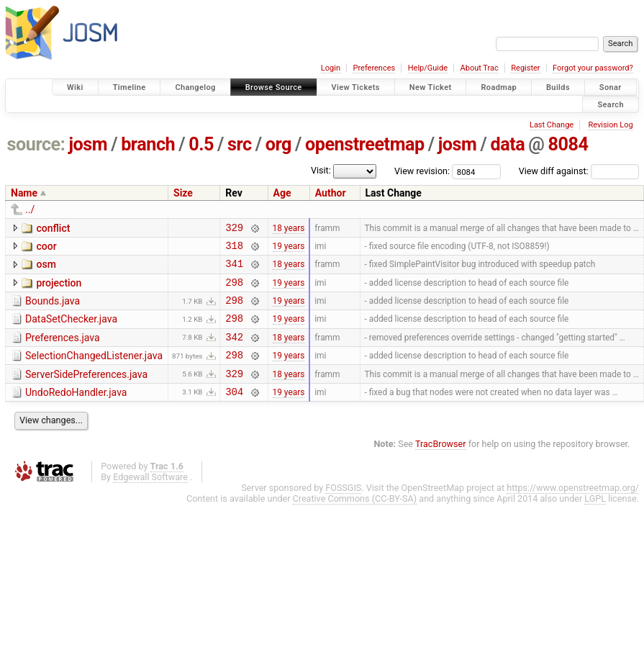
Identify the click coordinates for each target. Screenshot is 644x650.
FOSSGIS (343, 509)
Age (282, 193)
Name (24, 193)
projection (59, 289)
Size (183, 193)
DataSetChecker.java (71, 330)
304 (234, 413)
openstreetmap (365, 144)
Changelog (195, 87)
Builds (558, 87)
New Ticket (431, 87)
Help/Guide (428, 68)
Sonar (611, 87)
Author (331, 193)
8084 (568, 144)
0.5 (201, 144)
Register (525, 68)
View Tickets (356, 87)
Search (611, 104)
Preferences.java (63, 351)
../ (30, 209)
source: (36, 144)
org (278, 144)
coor (46, 248)
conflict (53, 228)
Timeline (130, 87)
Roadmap (499, 87)
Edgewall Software (150, 498)
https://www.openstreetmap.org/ (573, 509)
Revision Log (610, 125)
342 (234, 352)
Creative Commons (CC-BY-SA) (355, 520)
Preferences (374, 68)
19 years (289, 249)
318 (234, 249)
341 (234, 270)
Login (331, 68)
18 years (289, 229)
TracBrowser (441, 465)
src (240, 144)
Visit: (321, 170)
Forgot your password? (593, 68)
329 (234, 229)
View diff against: (579, 171)
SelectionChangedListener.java (94, 371)
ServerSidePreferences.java (86, 392)
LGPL (595, 520)
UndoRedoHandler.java (76, 412)
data (507, 144)
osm (46, 268)
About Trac (480, 68)
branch (148, 144)
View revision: (422, 171)
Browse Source (274, 87)
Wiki (75, 87)
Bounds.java (53, 310)
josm (88, 144)
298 (234, 290)
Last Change (552, 125)
